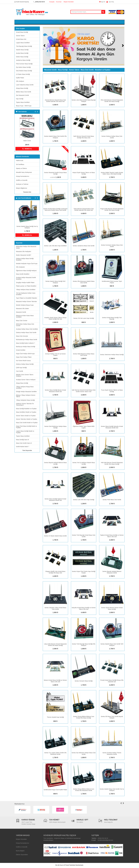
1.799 (27, 232)
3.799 (55, 395)
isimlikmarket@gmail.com (105, 841)
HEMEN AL (27, 149)
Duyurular (19, 243)
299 (27, 145)
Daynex (62, 866)
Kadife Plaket (88, 22)
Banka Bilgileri (20, 851)
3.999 (112, 395)
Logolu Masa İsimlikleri (72, 22)
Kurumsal (59, 2)
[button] (45, 47)
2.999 (55, 323)
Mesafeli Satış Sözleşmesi (24, 173)
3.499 (84, 178)
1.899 (84, 105)
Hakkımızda (20, 161)
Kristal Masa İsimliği (25, 22)
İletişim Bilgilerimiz (22, 189)
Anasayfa (52, 2)
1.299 (55, 250)
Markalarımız (19, 804)
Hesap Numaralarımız (23, 177)
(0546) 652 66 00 (103, 839)
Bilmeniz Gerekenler (23, 157)
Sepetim (118, 22)
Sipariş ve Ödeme (21, 169)
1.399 (52, 178)
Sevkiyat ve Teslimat (22, 185)
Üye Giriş (110, 2)
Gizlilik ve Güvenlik (22, 181)
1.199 (58, 178)
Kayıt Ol (102, 2)
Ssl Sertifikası (20, 165)
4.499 (55, 105)
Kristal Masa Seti (55, 22)
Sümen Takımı (40, 22)
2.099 (112, 105)
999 (112, 287)
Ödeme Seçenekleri (22, 855)
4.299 (112, 686)
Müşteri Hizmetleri (69, 2)
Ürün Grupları (20, 29)
